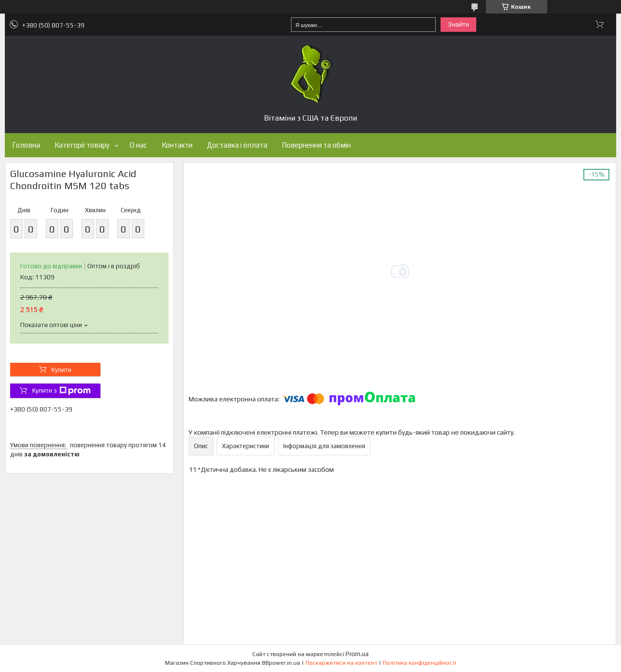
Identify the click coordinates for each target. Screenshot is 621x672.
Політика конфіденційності (420, 663)
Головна (26, 145)
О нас (138, 145)
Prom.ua (357, 654)
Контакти (177, 145)
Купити (61, 370)
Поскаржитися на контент (341, 663)
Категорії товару (82, 145)
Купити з (61, 391)
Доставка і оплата (237, 145)
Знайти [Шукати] (458, 24)
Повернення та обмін (316, 145)
